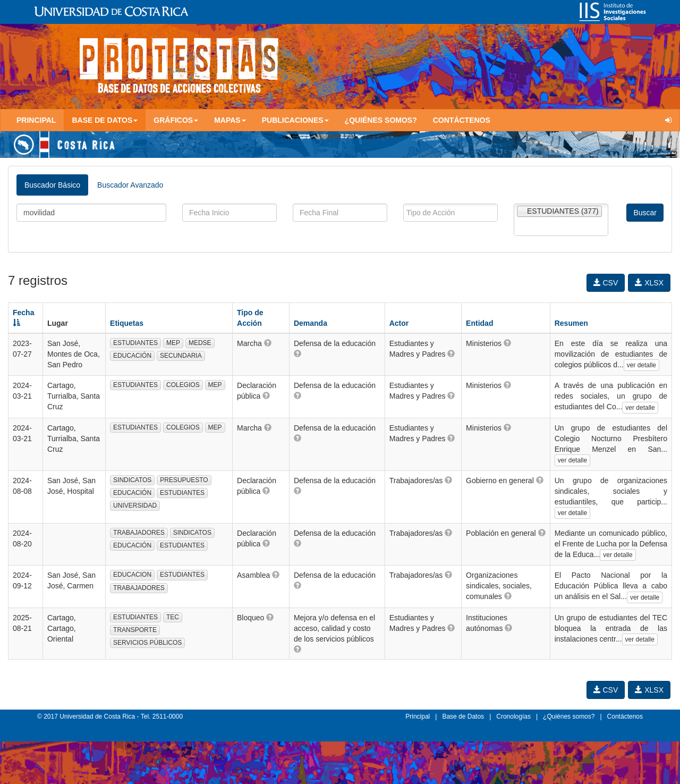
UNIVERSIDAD (135, 505)
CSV (606, 283)
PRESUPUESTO (184, 480)
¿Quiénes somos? (381, 120)
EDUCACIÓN (132, 356)
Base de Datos (463, 716)
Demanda (311, 323)
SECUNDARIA (181, 356)
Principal (36, 120)
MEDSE (200, 343)
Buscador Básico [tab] (52, 185)
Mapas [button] (230, 120)
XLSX (649, 283)
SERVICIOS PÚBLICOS (147, 643)
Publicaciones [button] (295, 120)
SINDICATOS (132, 480)
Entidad (479, 323)
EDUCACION (132, 575)
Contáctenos (462, 120)
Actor (399, 323)
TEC (173, 617)
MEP (173, 343)
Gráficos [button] (176, 120)
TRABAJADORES (139, 533)
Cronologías (513, 716)
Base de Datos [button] (105, 120)
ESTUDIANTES (135, 343)
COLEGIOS (183, 385)
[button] (268, 343)
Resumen (571, 323)
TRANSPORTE (135, 630)
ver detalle (641, 365)
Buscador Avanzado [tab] (130, 185)
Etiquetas (127, 323)
